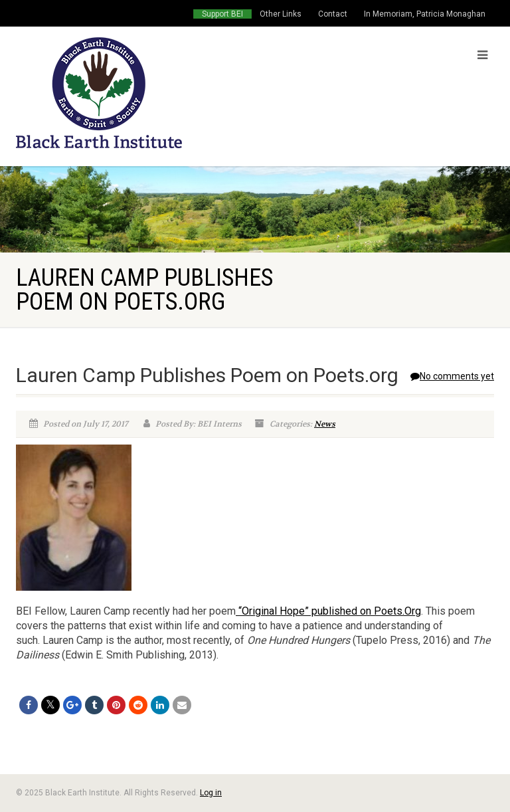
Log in (211, 793)
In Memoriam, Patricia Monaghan (425, 14)
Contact (333, 14)
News (325, 424)
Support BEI (222, 14)
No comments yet (452, 376)
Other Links (281, 14)
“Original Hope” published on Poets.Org (328, 611)
